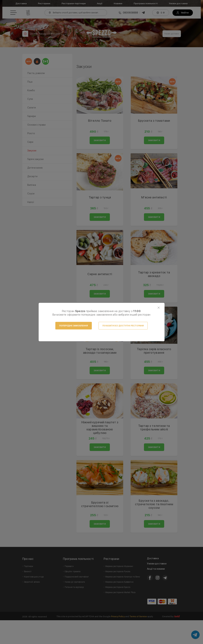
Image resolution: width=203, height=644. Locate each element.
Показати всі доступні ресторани (123, 326)
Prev (81, 66)
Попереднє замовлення (74, 326)
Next (176, 66)
